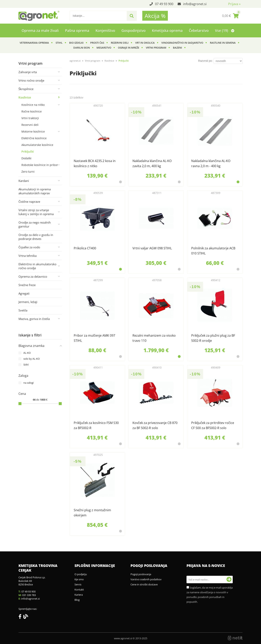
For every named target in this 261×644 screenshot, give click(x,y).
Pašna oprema (77, 30)
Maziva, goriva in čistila (34, 319)
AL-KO (27, 353)
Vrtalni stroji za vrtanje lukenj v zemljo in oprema (36, 212)
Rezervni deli (120, 43)
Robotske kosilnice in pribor (40, 165)
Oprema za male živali (40, 30)
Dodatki (26, 158)
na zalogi (28, 383)
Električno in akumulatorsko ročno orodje (37, 266)
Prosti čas (97, 43)
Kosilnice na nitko (33, 105)
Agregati (24, 293)
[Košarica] (230, 16)
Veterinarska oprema (34, 43)
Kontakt (79, 590)
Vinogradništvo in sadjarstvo (182, 43)
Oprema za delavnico (33, 276)
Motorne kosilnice (33, 131)
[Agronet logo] (39, 16)
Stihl (59, 43)
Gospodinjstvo (134, 30)
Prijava (234, 4)
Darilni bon (82, 48)
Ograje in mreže (129, 48)
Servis (78, 584)
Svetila (23, 310)
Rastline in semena (223, 43)
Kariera (79, 595)
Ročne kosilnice (32, 111)
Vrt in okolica (145, 43)
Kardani (24, 181)
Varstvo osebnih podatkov (146, 579)
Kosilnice (25, 97)
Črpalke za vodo (29, 247)
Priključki (28, 152)
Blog (77, 600)
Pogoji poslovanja (141, 574)
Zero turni (28, 172)
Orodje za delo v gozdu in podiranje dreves (36, 237)
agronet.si (75, 61)
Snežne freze (27, 285)
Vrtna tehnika (28, 256)
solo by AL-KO (32, 359)
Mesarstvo (104, 48)
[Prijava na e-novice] (229, 580)
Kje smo (79, 579)
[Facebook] (21, 617)
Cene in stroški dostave (144, 584)
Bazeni (177, 48)
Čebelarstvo (199, 30)
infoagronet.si (195, 4)
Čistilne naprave (29, 202)
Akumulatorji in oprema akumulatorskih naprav (35, 191)
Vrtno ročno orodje (31, 80)
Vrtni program (156, 48)
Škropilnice (26, 89)
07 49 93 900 (164, 4)
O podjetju (81, 574)
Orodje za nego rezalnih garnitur (35, 224)
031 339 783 (29, 595)
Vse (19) (225, 30)
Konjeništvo (105, 30)
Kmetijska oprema (167, 30)
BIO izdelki (76, 43)
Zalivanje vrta (28, 72)
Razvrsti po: (205, 61)
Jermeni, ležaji (28, 302)
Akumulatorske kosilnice (37, 145)
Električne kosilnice (34, 138)
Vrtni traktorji (30, 118)
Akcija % (155, 16)
